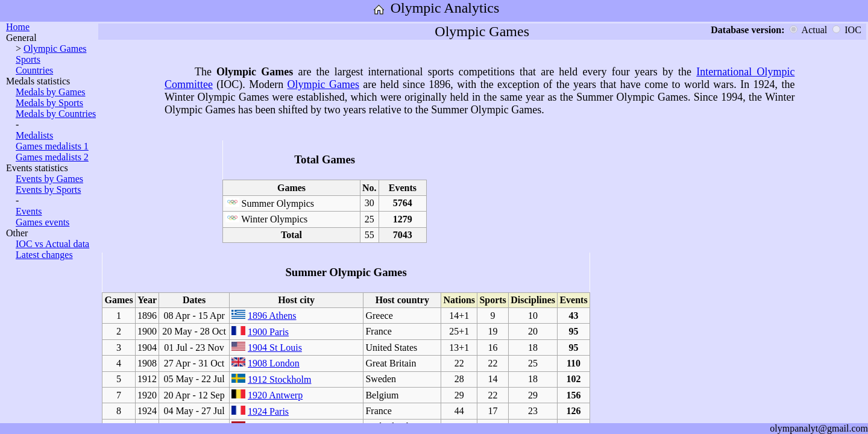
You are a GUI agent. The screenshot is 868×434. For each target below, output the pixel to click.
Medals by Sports (49, 103)
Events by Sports (48, 190)
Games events (42, 222)
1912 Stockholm (279, 379)
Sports (28, 59)
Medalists (34, 135)
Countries (34, 70)
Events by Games (49, 179)
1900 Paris (268, 332)
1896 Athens (272, 316)
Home (18, 27)
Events (29, 211)
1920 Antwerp (275, 395)
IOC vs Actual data (52, 244)
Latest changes (44, 255)
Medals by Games (51, 92)
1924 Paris (268, 411)
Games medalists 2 (52, 157)
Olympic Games (55, 49)
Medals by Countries (56, 114)
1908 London (274, 363)
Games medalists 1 (52, 146)
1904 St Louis (275, 348)
